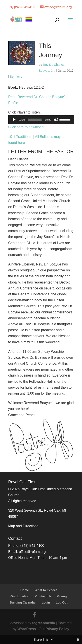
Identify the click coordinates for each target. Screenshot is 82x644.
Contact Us (43, 596)
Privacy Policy (57, 629)
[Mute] (56, 120)
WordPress (27, 629)
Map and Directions (23, 526)
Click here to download (26, 127)
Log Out (62, 602)
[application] (41, 120)
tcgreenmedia (44, 623)
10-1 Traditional (20, 137)
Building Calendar (23, 602)
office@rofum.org (32, 552)
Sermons (16, 77)
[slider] (35, 120)
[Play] (14, 120)
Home (25, 590)
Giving (62, 596)
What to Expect (46, 590)
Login (46, 602)
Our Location (20, 596)
